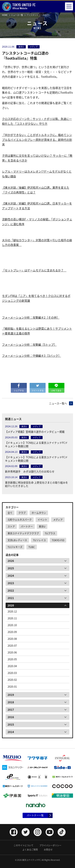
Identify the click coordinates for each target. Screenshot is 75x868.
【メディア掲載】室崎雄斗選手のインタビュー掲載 (35, 432)
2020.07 (12, 646)
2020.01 (12, 687)
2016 (11, 717)
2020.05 (12, 659)
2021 (11, 598)
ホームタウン (39, 513)
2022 (11, 590)
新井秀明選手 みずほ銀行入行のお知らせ (30, 471)
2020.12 (12, 611)
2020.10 (12, 625)
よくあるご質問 (30, 850)
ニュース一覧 (17, 15)
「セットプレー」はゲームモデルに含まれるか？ (34, 270)
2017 (11, 710)
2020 (11, 605)
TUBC (32, 547)
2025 (11, 568)
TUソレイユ (39, 540)
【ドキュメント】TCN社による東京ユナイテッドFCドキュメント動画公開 (36, 444)
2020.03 (12, 673)
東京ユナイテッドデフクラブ (23, 533)
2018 (11, 702)
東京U (42, 527)
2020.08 (12, 639)
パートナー (27, 527)
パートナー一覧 (35, 815)
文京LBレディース (17, 540)
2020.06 (12, 652)
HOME (5, 15)
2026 (11, 561)
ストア (11, 527)
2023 (11, 583)
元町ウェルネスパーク (20, 520)
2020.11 (12, 618)
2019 (11, 695)
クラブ (22, 513)
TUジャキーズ (15, 547)
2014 (11, 732)
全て (10, 513)
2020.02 (12, 680)
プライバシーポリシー (50, 845)
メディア (58, 520)
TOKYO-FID (58, 540)
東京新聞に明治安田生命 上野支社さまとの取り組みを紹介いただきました (36, 484)
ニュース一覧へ (58, 403)
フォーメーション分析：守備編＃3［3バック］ (31, 356)
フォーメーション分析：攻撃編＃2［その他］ (31, 317)
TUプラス (50, 533)
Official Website (19, 7)
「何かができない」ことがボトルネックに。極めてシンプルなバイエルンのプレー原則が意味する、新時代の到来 (37, 140)
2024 (11, 576)
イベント (42, 520)
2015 (11, 724)
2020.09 (12, 632)
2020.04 (12, 666)
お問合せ (48, 850)
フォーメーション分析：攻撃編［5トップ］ (29, 345)
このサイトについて (23, 845)
